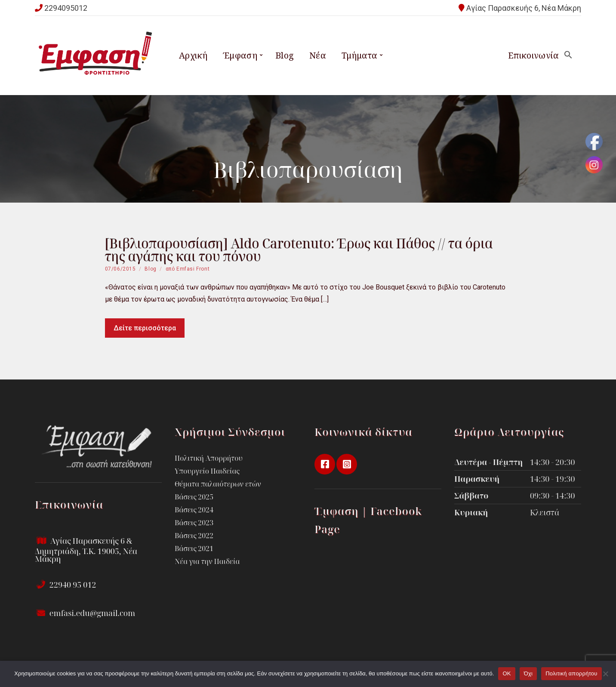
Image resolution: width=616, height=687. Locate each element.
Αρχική (193, 55)
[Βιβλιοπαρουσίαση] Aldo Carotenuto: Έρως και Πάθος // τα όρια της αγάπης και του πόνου (299, 250)
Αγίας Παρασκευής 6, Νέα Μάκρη (524, 8)
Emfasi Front (193, 269)
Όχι (528, 673)
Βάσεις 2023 (194, 523)
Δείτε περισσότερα (145, 328)
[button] (568, 55)
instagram (347, 464)
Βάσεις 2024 (194, 510)
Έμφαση (240, 55)
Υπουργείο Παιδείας (207, 471)
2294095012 (66, 8)
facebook (325, 464)
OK (507, 673)
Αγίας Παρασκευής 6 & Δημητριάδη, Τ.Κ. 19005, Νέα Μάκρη (86, 550)
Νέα (318, 55)
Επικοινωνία (533, 55)
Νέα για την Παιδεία (207, 561)
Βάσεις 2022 (194, 536)
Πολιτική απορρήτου (571, 673)
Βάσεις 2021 (194, 548)
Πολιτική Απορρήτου (209, 458)
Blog (285, 55)
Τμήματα (360, 55)
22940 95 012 (66, 585)
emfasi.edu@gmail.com (85, 613)
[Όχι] (605, 674)
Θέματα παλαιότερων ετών (218, 484)
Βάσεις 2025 (194, 497)
